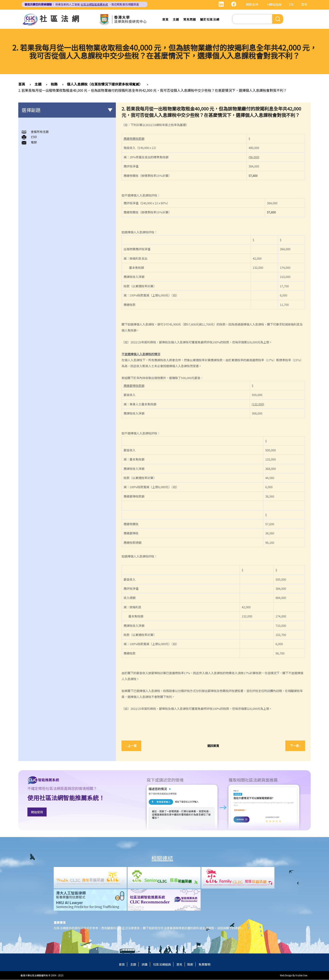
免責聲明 (204, 965)
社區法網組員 (162, 965)
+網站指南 (274, 4)
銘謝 (190, 965)
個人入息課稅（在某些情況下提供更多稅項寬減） (105, 84)
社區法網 (61, 18)
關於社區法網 (210, 19)
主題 (176, 19)
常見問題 (190, 19)
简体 (304, 4)
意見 (179, 965)
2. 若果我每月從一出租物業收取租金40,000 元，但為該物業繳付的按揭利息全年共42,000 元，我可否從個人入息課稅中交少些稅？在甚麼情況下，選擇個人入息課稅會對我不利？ (153, 90)
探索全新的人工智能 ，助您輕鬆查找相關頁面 (82, 4)
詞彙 (145, 965)
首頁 (165, 19)
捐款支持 (252, 4)
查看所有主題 (40, 132)
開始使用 (37, 812)
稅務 (54, 84)
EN (291, 4)
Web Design (286, 976)
